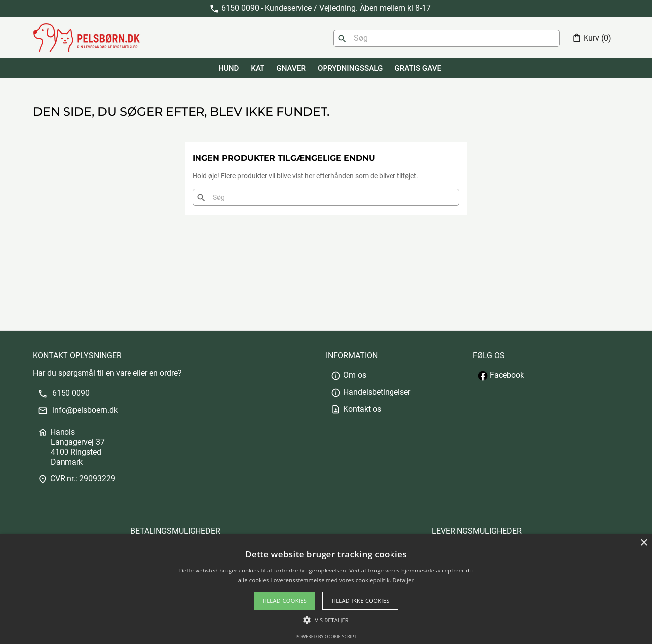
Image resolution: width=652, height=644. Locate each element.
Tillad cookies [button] (284, 601)
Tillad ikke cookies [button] (360, 601)
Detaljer (404, 580)
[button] (326, 620)
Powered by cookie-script (326, 636)
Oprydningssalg (350, 68)
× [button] (643, 543)
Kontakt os (356, 409)
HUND (228, 68)
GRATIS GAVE (418, 68)
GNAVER (291, 68)
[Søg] (447, 38)
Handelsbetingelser (371, 392)
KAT (258, 68)
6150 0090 (64, 393)
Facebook (501, 375)
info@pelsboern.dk (78, 410)
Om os (349, 375)
